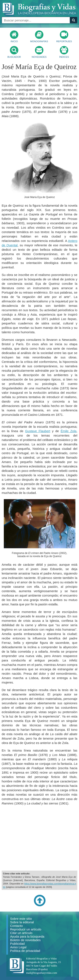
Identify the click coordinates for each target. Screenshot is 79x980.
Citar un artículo (21, 933)
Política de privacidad (25, 951)
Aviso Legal (18, 947)
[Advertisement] (40, 838)
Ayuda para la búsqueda (27, 936)
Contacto (16, 926)
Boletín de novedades (25, 940)
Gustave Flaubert (38, 431)
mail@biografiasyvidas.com (42, 973)
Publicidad (17, 944)
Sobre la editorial (22, 922)
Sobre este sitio (21, 919)
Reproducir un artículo (26, 929)
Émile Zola (69, 431)
